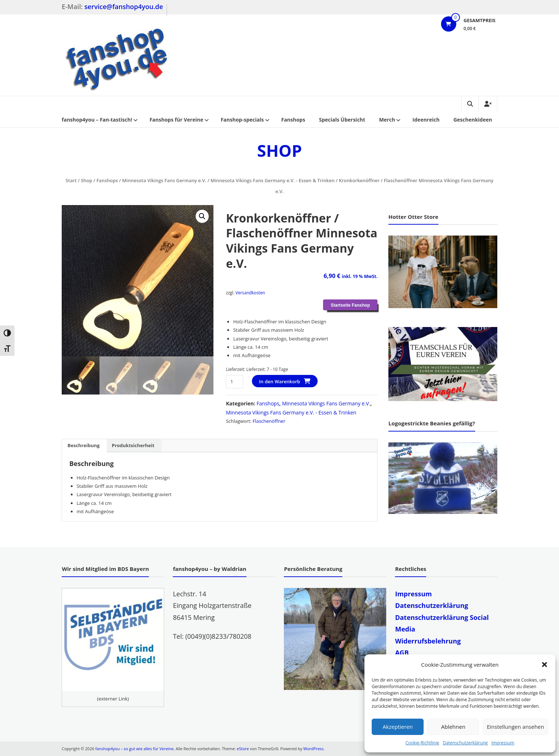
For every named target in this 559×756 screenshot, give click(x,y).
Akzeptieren (398, 727)
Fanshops (293, 120)
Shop (87, 180)
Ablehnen (453, 727)
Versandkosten (250, 293)
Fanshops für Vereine (176, 120)
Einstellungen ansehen (515, 727)
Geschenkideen (473, 120)
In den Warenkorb (280, 381)
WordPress (314, 749)
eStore (243, 749)
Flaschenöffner (269, 421)
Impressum (503, 743)
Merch (387, 120)
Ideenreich (426, 120)
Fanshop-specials (242, 120)
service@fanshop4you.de (124, 7)
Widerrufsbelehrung (428, 641)
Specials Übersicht (342, 120)
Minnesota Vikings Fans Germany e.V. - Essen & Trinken (273, 180)
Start (71, 180)
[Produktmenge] (234, 382)
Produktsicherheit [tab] (133, 445)
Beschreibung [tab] (83, 445)
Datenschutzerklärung (465, 743)
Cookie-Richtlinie (422, 743)
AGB (402, 653)
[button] (544, 665)
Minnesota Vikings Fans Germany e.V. (164, 180)
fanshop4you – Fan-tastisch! (97, 120)
